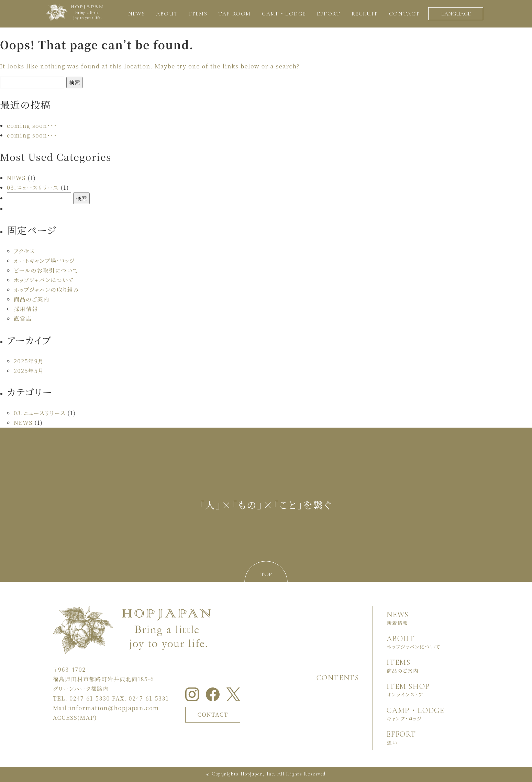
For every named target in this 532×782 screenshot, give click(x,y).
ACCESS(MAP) (75, 718)
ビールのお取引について (46, 270)
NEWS (16, 178)
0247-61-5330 (90, 698)
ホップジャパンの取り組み (47, 290)
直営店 (23, 318)
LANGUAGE (456, 14)
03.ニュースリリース (33, 188)
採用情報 (26, 309)
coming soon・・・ (32, 126)
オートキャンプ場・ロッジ (44, 261)
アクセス (24, 251)
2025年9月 (29, 361)
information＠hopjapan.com (114, 708)
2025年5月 (29, 371)
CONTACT (213, 714)
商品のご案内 (32, 299)
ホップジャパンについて (44, 280)
